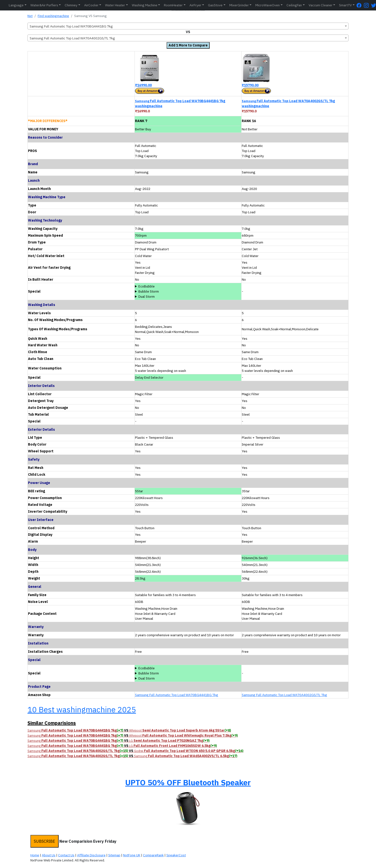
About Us (49, 855)
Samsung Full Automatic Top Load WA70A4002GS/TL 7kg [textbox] (72, 38)
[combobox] (188, 26)
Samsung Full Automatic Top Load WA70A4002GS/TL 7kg (284, 695)
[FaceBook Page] (360, 5)
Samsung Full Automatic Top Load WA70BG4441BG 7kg (177, 695)
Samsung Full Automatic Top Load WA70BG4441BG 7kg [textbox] (71, 26)
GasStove (215, 5)
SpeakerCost (176, 855)
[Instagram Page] (367, 5)
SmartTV (345, 5)
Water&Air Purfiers (44, 5)
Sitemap (114, 855)
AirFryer (195, 5)
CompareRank (153, 855)
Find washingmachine (53, 16)
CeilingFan (294, 5)
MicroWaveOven (268, 5)
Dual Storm (147, 296)
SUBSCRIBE (45, 841)
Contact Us (66, 855)
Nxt (30, 16)
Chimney (71, 5)
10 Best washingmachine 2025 (82, 709)
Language (16, 5)
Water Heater (115, 5)
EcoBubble (147, 286)
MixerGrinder (239, 5)
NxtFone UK (132, 855)
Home (35, 855)
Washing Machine (145, 5)
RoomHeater (173, 5)
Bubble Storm (149, 291)
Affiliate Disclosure (91, 855)
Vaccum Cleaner (321, 5)
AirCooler (91, 5)
